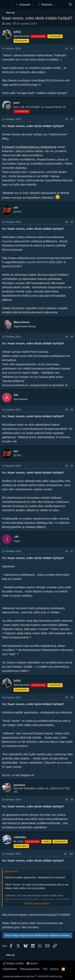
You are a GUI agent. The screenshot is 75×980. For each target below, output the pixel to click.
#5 (72, 410)
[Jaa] (66, 49)
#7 (72, 551)
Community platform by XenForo (33, 976)
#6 (72, 466)
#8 (72, 698)
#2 (72, 119)
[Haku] (70, 4)
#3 (72, 222)
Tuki (45, 969)
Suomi (32, 963)
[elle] (8, 24)
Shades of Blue (13, 963)
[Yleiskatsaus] (62, 4)
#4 (72, 337)
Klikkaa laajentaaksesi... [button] (38, 903)
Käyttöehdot (10, 969)
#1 (72, 49)
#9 (72, 800)
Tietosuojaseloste (30, 969)
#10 (71, 854)
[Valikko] (5, 5)
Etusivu (55, 969)
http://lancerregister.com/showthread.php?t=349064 (36, 915)
